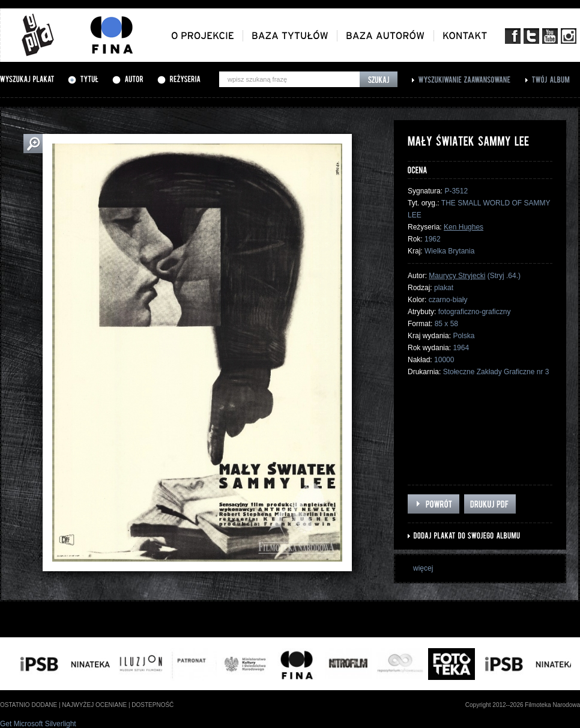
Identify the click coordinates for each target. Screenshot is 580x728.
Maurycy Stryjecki (457, 276)
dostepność (153, 705)
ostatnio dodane (29, 705)
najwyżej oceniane (94, 705)
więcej (423, 568)
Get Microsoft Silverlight (38, 724)
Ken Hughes (464, 227)
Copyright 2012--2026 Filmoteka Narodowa (523, 705)
